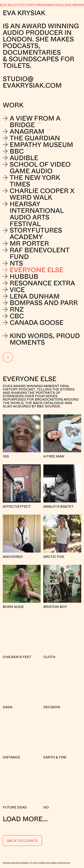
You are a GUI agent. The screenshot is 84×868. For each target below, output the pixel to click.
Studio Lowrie (38, 863)
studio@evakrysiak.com (33, 82)
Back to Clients (22, 841)
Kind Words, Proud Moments (41, 339)
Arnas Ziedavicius (60, 863)
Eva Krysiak (24, 13)
